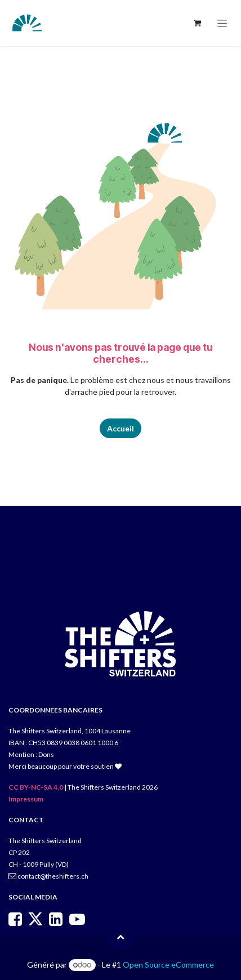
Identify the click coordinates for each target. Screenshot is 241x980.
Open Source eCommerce (168, 965)
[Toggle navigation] (222, 23)
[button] (120, 937)
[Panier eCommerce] (197, 23)
